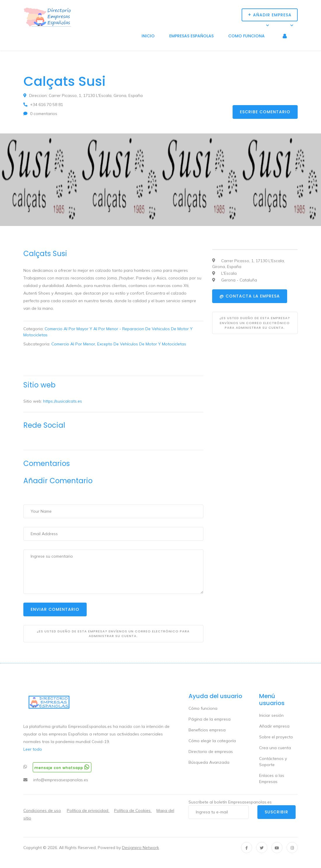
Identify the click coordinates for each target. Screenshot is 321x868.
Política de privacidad (88, 810)
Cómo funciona (203, 708)
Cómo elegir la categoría (212, 741)
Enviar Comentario (55, 609)
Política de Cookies (133, 810)
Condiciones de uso (42, 810)
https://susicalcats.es (63, 401)
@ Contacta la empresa (250, 296)
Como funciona (246, 36)
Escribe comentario (265, 112)
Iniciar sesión (271, 715)
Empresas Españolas (191, 36)
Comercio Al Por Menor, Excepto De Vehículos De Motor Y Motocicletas (119, 344)
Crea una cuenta (275, 748)
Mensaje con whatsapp (62, 767)
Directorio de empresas (211, 752)
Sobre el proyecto (276, 737)
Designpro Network (141, 848)
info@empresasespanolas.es (61, 780)
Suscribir (276, 812)
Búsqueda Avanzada (209, 762)
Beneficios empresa (207, 730)
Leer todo (33, 749)
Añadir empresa (274, 726)
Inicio (148, 36)
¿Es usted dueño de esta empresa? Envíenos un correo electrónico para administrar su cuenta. (113, 634)
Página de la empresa (210, 719)
